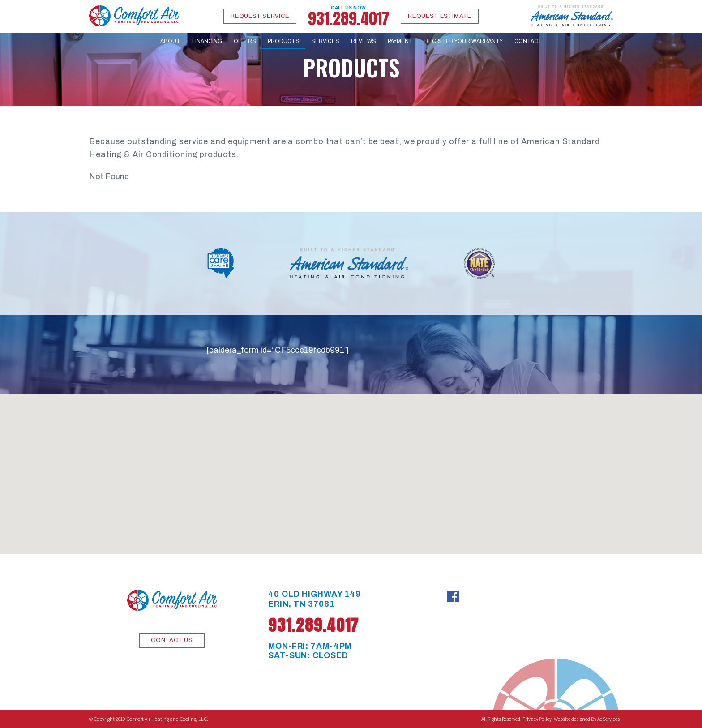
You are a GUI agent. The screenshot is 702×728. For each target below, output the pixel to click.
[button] (351, 466)
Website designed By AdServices (587, 719)
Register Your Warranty (464, 41)
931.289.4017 (349, 17)
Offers (245, 41)
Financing (207, 41)
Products (284, 41)
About (170, 41)
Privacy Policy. (538, 719)
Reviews (364, 41)
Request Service (260, 16)
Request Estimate (439, 16)
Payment (400, 41)
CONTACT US (172, 640)
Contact (528, 41)
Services (325, 41)
